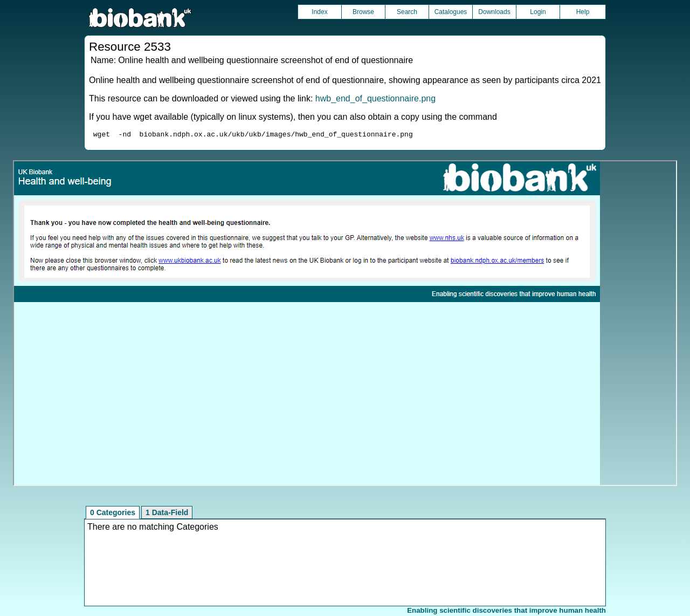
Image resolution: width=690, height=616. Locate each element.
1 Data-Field (167, 514)
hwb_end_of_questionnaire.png (375, 98)
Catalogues (451, 12)
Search (407, 12)
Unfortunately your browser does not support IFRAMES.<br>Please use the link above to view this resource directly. (345, 325)
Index (319, 12)
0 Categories (113, 514)
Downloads (494, 12)
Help (583, 12)
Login (538, 12)
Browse (363, 12)
